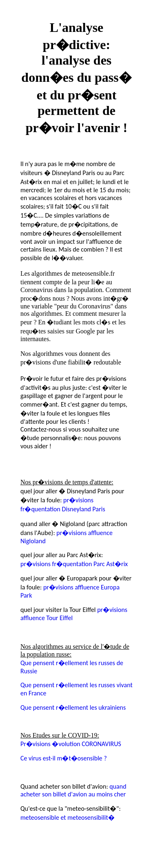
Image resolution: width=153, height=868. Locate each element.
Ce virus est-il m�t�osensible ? (64, 758)
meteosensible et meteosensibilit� (68, 817)
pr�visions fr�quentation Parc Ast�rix (74, 564)
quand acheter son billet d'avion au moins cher (73, 790)
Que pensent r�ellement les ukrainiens (73, 707)
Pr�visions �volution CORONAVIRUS (71, 744)
